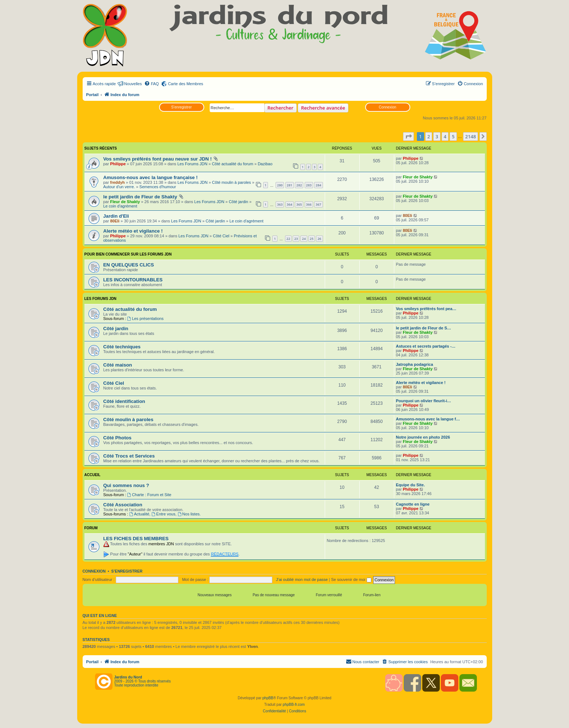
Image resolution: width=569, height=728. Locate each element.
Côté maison (118, 365)
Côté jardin (238, 202)
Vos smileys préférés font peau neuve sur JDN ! (158, 159)
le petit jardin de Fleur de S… (424, 328)
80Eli (115, 221)
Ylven (252, 646)
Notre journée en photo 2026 (423, 437)
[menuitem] (151, 84)
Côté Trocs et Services (129, 456)
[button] (408, 136)
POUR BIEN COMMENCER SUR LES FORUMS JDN (128, 254)
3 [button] (437, 136)
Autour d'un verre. (119, 187)
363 (280, 204)
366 (309, 204)
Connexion (388, 107)
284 (318, 185)
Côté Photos (118, 438)
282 (299, 185)
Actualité (139, 514)
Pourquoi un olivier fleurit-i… (424, 401)
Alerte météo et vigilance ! (133, 231)
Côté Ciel (221, 236)
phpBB (268, 698)
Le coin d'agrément (120, 206)
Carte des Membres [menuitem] (185, 84)
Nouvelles (133, 84)
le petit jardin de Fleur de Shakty (140, 197)
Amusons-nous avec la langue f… (428, 419)
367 (318, 204)
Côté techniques (122, 347)
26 (319, 239)
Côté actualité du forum (233, 164)
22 (288, 239)
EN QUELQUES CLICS (129, 265)
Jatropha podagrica (415, 364)
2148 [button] (471, 136)
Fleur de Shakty (418, 177)
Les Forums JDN (192, 164)
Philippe (118, 164)
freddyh (117, 182)
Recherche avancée (323, 108)
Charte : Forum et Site (149, 495)
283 (309, 185)
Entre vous (163, 514)
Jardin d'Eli (116, 216)
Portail (92, 95)
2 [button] (429, 136)
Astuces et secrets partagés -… (426, 346)
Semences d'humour (158, 187)
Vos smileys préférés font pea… (426, 309)
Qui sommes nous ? (126, 485)
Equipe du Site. (410, 485)
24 (304, 239)
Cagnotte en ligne (413, 504)
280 (280, 185)
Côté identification (124, 401)
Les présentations (146, 318)
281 (290, 185)
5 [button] (453, 136)
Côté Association (123, 505)
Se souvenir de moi (351, 579)
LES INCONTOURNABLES (133, 280)
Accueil (92, 475)
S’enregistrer (181, 107)
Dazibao (265, 164)
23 (296, 239)
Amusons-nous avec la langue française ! (151, 177)
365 (299, 204)
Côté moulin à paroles (231, 182)
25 (312, 239)
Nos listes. (189, 514)
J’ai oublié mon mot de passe (302, 579)
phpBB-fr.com (294, 705)
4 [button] (445, 136)
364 (290, 204)
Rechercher (280, 108)
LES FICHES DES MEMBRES (136, 539)
